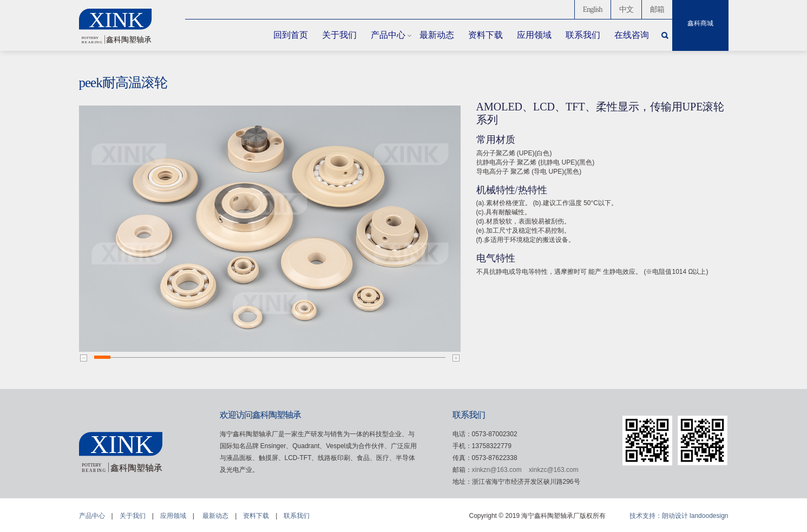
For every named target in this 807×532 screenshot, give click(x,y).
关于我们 (339, 35)
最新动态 (437, 35)
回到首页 (291, 35)
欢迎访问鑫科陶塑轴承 (260, 415)
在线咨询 (632, 35)
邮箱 (657, 9)
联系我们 (583, 35)
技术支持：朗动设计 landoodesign (679, 516)
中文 (626, 9)
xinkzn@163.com (497, 470)
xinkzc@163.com (554, 470)
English (593, 9)
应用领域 (534, 35)
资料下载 (485, 35)
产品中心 (388, 35)
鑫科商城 (700, 23)
